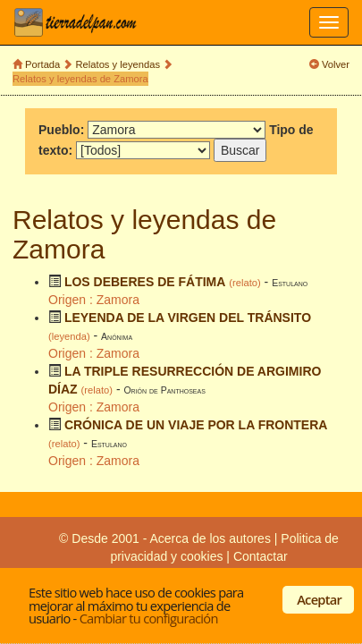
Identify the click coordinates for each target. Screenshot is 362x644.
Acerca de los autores (210, 538)
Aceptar (319, 599)
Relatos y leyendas (118, 64)
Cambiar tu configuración (149, 618)
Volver (336, 64)
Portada (42, 64)
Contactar (261, 556)
